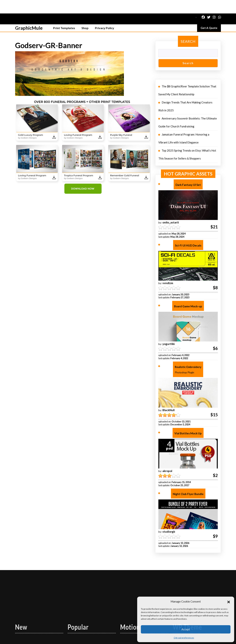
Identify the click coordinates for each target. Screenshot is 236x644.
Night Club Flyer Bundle (188, 480)
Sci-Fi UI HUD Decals (188, 232)
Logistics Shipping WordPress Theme (109, 639)
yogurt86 (169, 330)
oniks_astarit (171, 209)
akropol (167, 457)
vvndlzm (168, 270)
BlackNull (169, 397)
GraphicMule (29, 14)
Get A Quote (211, 15)
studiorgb (169, 518)
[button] (229, 601)
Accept (186, 629)
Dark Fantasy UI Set (188, 171)
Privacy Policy (105, 14)
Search (188, 28)
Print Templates (64, 14)
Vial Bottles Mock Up (188, 420)
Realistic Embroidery (188, 357)
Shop (85, 14)
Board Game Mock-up (188, 293)
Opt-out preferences (184, 638)
